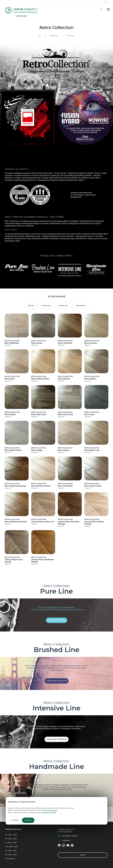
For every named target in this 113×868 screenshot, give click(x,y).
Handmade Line (81, 306)
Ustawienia (15, 820)
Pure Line (31, 306)
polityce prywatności (50, 810)
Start (40, 36)
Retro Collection (71, 36)
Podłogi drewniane (54, 36)
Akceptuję (28, 820)
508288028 (66, 840)
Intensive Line (63, 306)
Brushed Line (46, 306)
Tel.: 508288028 (105, 2)
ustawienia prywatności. (49, 812)
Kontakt (93, 855)
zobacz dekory (57, 620)
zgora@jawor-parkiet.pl (70, 836)
